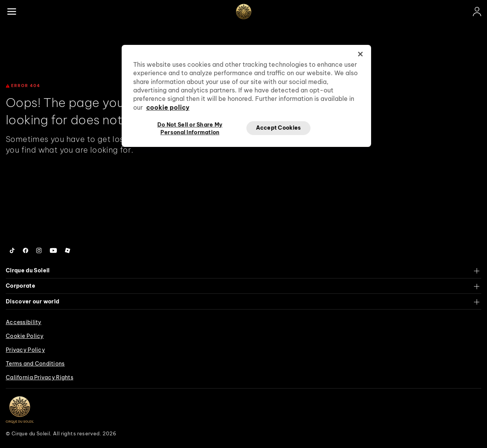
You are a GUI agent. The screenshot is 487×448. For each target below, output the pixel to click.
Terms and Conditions (35, 364)
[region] (246, 96)
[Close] (360, 54)
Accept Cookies (279, 128)
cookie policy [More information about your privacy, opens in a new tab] (168, 107)
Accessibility (24, 322)
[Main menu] (12, 12)
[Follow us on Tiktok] (12, 250)
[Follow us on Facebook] (26, 250)
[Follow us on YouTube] (53, 250)
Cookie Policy (25, 336)
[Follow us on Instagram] (39, 250)
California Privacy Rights (40, 377)
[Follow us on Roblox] (68, 250)
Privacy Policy (25, 350)
